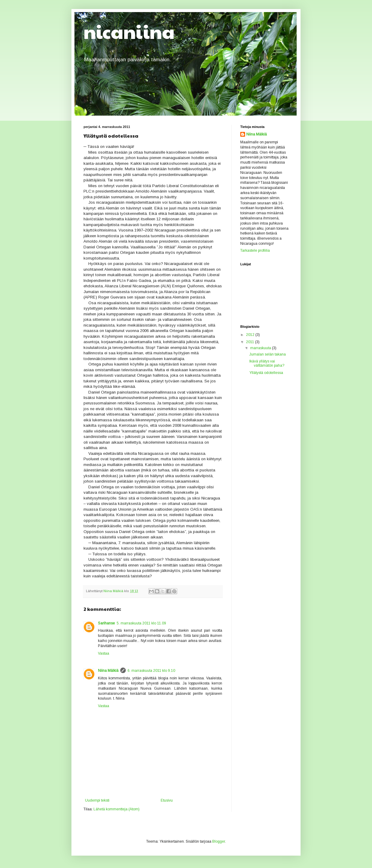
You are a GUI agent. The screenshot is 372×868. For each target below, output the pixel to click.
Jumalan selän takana (268, 354)
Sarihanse (106, 623)
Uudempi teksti (97, 800)
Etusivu (167, 800)
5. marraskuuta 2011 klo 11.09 (141, 623)
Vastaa (104, 653)
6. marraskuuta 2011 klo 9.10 (151, 671)
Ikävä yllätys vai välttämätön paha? (267, 363)
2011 (251, 342)
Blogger (219, 841)
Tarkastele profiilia (255, 251)
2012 (251, 335)
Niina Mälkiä (108, 671)
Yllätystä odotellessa (266, 373)
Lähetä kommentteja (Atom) (117, 809)
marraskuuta (261, 348)
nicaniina (129, 31)
